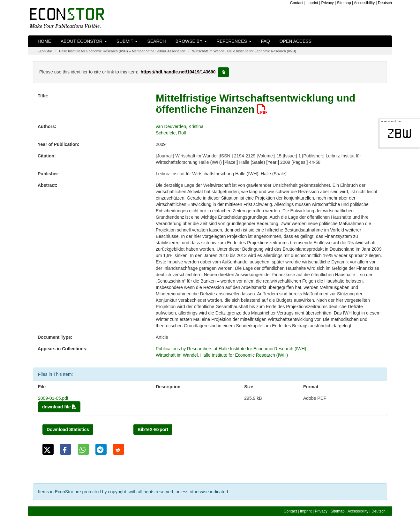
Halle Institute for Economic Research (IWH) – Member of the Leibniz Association (122, 51)
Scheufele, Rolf (171, 133)
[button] (48, 449)
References (234, 41)
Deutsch (385, 3)
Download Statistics (68, 429)
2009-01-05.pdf (53, 398)
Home (44, 41)
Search (156, 41)
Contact (297, 3)
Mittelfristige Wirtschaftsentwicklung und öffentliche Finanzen (256, 104)
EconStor (45, 51)
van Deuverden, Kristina (180, 126)
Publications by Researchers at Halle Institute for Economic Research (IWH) (231, 349)
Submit (127, 41)
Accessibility (364, 3)
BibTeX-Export (153, 429)
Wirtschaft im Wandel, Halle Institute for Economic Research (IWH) (244, 51)
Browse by (191, 41)
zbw (400, 133)
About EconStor (84, 41)
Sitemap (344, 3)
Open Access (296, 41)
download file (59, 407)
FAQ (266, 41)
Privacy (328, 3)
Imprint (312, 3)
